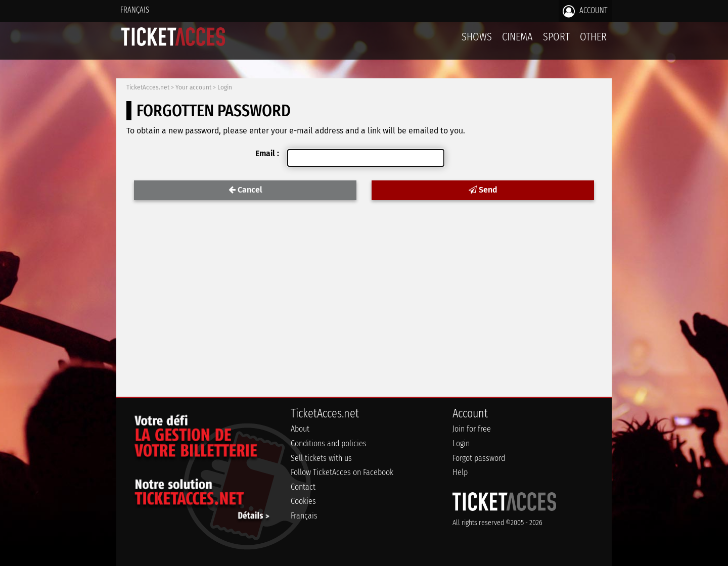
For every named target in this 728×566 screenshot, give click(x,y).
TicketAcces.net (148, 87)
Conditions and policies (329, 443)
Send (483, 190)
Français (135, 10)
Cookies (303, 501)
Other (593, 37)
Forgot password (479, 458)
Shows (477, 37)
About (300, 429)
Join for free (472, 429)
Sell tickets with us (321, 458)
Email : (267, 153)
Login (225, 87)
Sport (556, 37)
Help (460, 472)
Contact (303, 487)
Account (585, 11)
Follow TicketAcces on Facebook (342, 472)
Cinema (517, 37)
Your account (193, 87)
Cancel (245, 190)
